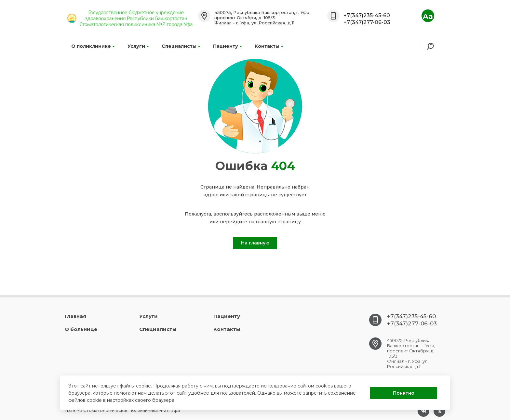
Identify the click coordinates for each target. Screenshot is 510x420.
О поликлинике (93, 46)
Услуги (138, 46)
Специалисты (181, 46)
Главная (75, 316)
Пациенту (227, 46)
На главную (255, 243)
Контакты (269, 46)
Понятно (404, 393)
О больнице (81, 329)
